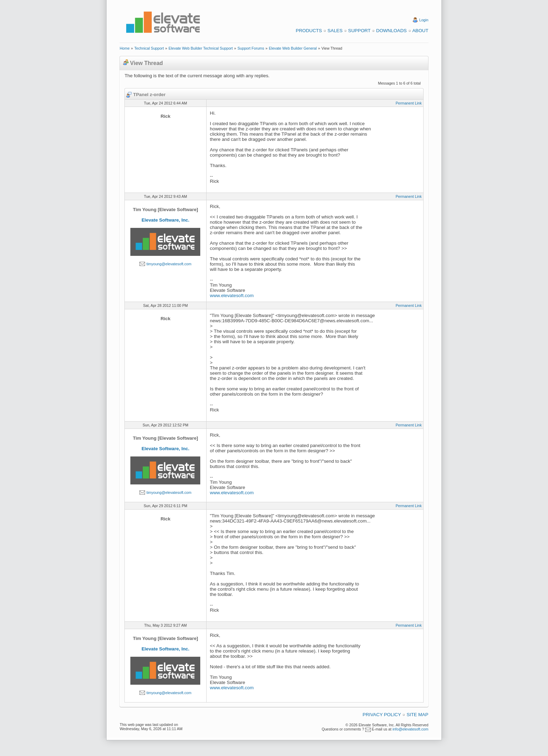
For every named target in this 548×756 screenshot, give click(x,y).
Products (309, 31)
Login (424, 20)
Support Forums (251, 48)
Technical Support (149, 48)
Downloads (391, 31)
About (420, 31)
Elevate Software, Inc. (165, 220)
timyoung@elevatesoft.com (169, 264)
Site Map (417, 715)
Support (359, 31)
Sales (335, 31)
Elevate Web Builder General (293, 48)
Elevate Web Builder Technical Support (201, 48)
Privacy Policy (382, 715)
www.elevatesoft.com (232, 296)
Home (124, 48)
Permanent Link (409, 103)
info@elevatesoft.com (410, 729)
